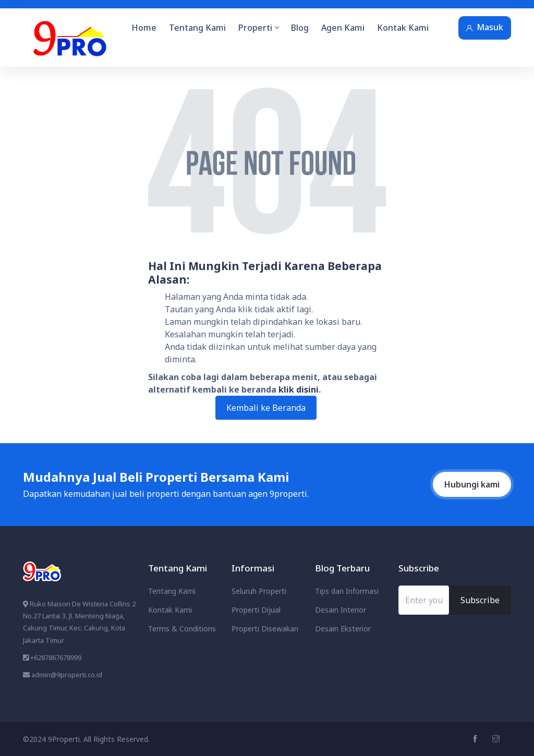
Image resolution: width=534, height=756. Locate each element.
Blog (300, 28)
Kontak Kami (403, 28)
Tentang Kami (197, 28)
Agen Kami (343, 28)
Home (144, 28)
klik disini (299, 389)
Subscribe (480, 600)
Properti (258, 28)
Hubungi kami (472, 484)
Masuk (485, 27)
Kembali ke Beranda (266, 408)
